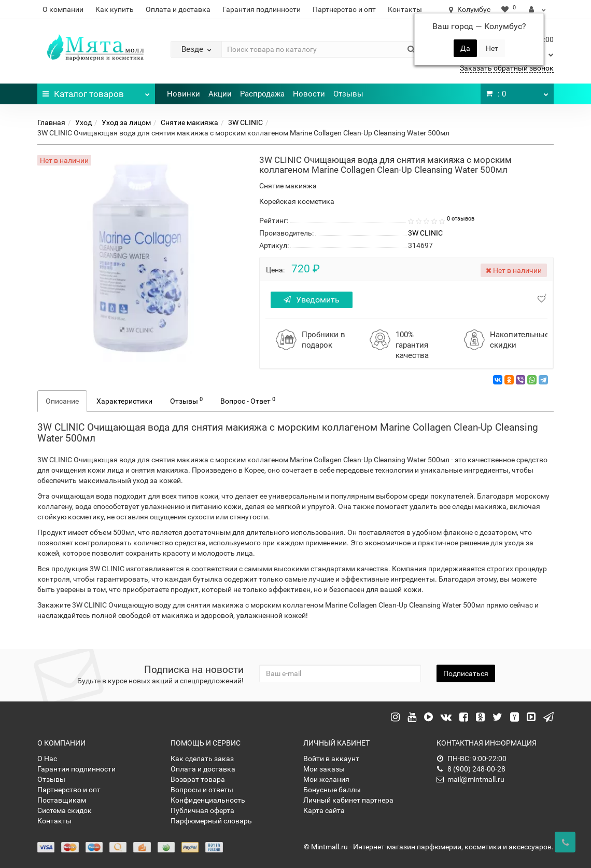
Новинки (184, 94)
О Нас (47, 759)
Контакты (405, 9)
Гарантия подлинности (262, 9)
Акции (220, 94)
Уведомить (312, 300)
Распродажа (262, 94)
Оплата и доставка (178, 9)
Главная (51, 122)
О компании (63, 9)
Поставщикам (62, 800)
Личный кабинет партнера (348, 800)
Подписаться (466, 673)
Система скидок (65, 810)
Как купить (115, 9)
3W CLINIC (245, 122)
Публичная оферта (202, 810)
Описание (62, 401)
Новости (309, 94)
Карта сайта (324, 810)
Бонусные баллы (332, 790)
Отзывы (348, 94)
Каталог (96, 91)
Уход (83, 122)
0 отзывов (461, 219)
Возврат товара (198, 779)
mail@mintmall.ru (470, 779)
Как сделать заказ (202, 759)
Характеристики (124, 401)
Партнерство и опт (344, 9)
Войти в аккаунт (331, 759)
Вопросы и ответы (202, 790)
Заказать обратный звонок (507, 68)
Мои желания (326, 779)
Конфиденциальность (208, 800)
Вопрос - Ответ (248, 401)
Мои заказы (324, 769)
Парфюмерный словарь (211, 821)
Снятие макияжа (189, 122)
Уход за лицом (126, 122)
